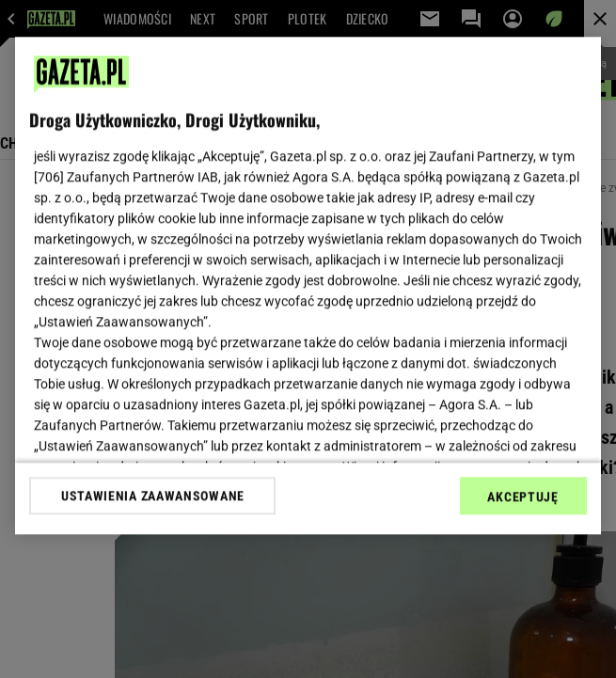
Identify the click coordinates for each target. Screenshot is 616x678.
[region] (308, 285)
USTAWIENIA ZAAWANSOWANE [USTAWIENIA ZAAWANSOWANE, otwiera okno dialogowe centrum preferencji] (153, 496)
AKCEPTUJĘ (522, 497)
